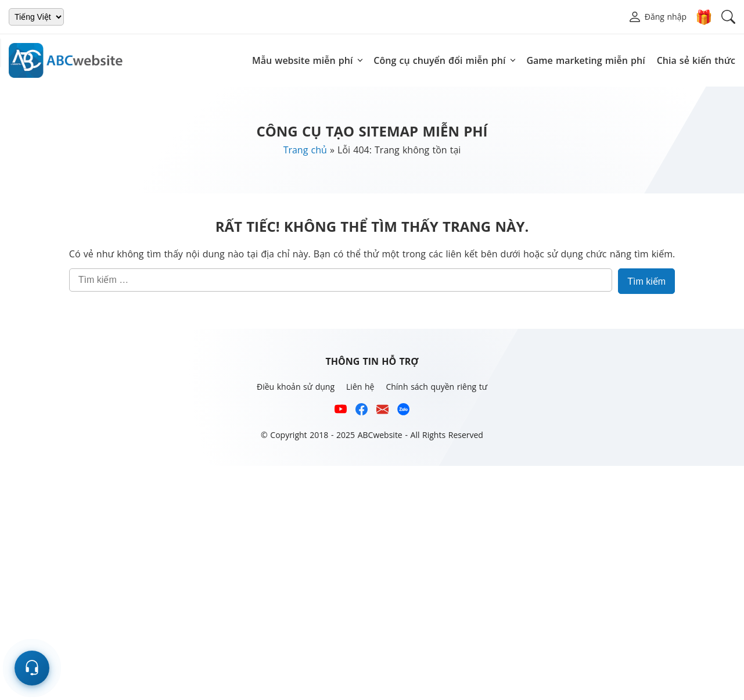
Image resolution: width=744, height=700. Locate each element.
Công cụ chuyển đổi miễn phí (439, 60)
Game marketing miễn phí (585, 60)
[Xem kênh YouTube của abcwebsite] (341, 411)
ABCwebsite (380, 435)
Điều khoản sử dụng (296, 387)
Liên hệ (360, 387)
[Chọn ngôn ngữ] (36, 17)
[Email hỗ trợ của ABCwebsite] (382, 411)
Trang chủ (305, 150)
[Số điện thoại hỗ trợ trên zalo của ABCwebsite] (403, 411)
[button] (657, 17)
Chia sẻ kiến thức (696, 60)
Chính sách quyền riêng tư (436, 387)
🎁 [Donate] (704, 17)
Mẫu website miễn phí (302, 60)
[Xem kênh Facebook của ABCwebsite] (362, 411)
